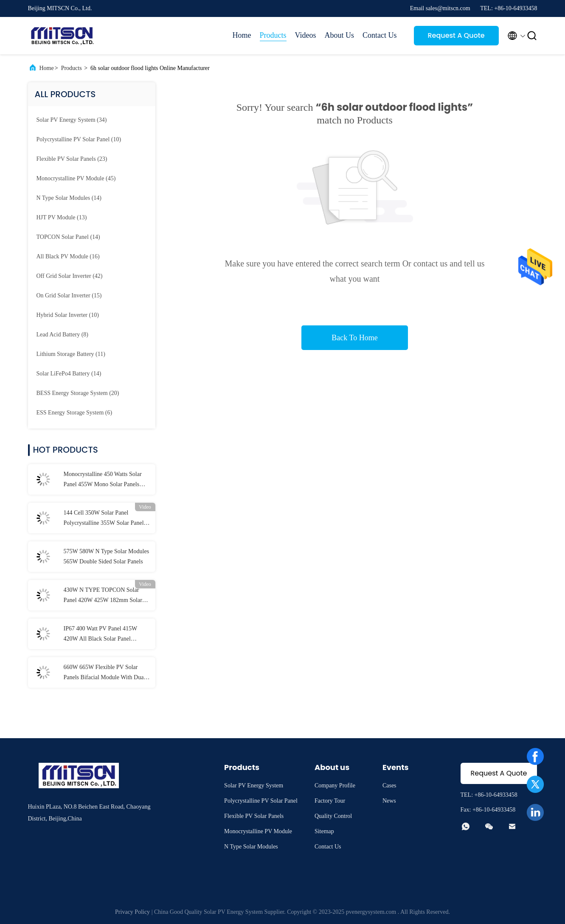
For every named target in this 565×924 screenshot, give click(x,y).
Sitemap (324, 831)
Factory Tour (330, 801)
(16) (68, 256)
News (389, 801)
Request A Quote (456, 35)
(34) (72, 120)
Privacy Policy (132, 912)
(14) (69, 198)
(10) (79, 139)
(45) (76, 178)
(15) (69, 295)
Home (242, 35)
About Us (339, 35)
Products (273, 35)
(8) (62, 335)
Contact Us (380, 35)
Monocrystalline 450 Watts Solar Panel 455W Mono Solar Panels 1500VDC (103, 480)
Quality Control (333, 816)
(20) (78, 393)
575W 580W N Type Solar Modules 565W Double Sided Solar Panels (107, 556)
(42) (70, 276)
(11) (71, 354)
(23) (72, 159)
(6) (74, 413)
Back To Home (354, 338)
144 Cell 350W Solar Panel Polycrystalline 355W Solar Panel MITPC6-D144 (104, 519)
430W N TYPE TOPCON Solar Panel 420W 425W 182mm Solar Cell (103, 596)
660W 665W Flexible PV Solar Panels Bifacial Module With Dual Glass (105, 673)
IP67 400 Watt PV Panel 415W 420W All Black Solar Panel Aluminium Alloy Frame (101, 635)
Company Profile (335, 785)
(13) (62, 217)
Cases (389, 785)
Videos (306, 35)
